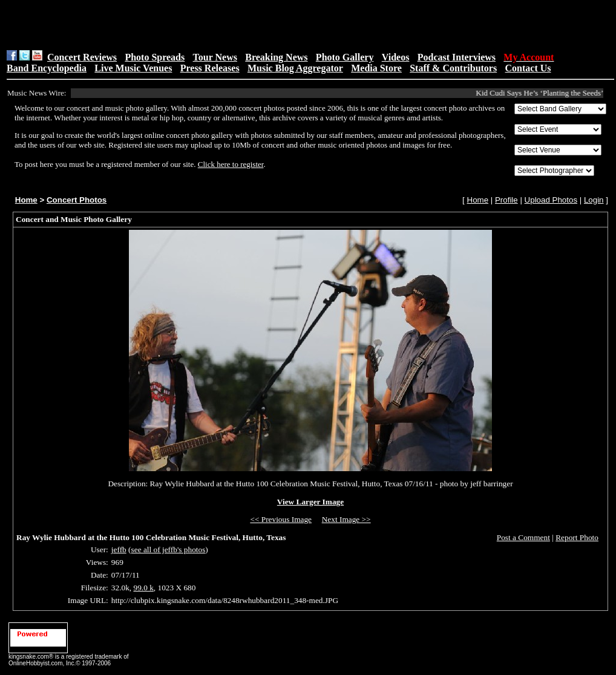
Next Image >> (346, 519)
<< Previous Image (281, 519)
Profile (506, 200)
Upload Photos (551, 200)
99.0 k (143, 588)
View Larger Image (310, 502)
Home (26, 200)
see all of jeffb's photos (169, 549)
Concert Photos (77, 200)
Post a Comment (523, 537)
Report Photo (577, 537)
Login (594, 200)
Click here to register (231, 164)
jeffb (119, 549)
